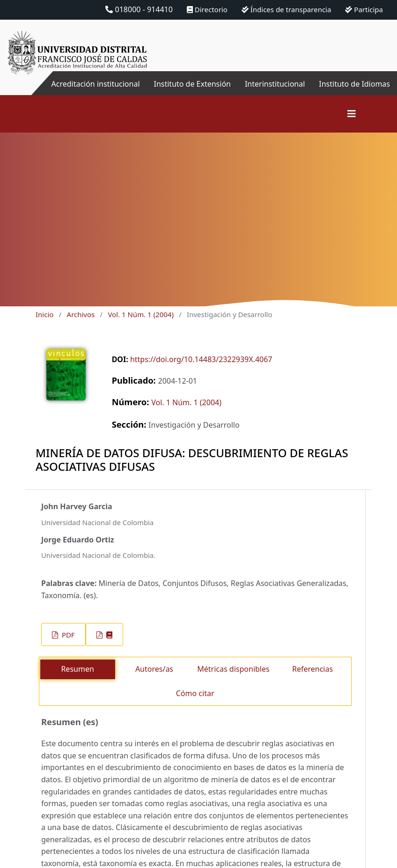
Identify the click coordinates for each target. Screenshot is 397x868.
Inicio (44, 314)
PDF (67, 635)
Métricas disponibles (233, 669)
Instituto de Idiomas (354, 84)
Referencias (312, 669)
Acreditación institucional (95, 84)
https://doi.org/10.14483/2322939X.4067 (201, 359)
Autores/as (154, 669)
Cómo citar (195, 693)
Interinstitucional (275, 84)
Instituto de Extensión (192, 84)
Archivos (81, 314)
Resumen (77, 669)
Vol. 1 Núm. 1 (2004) (140, 314)
